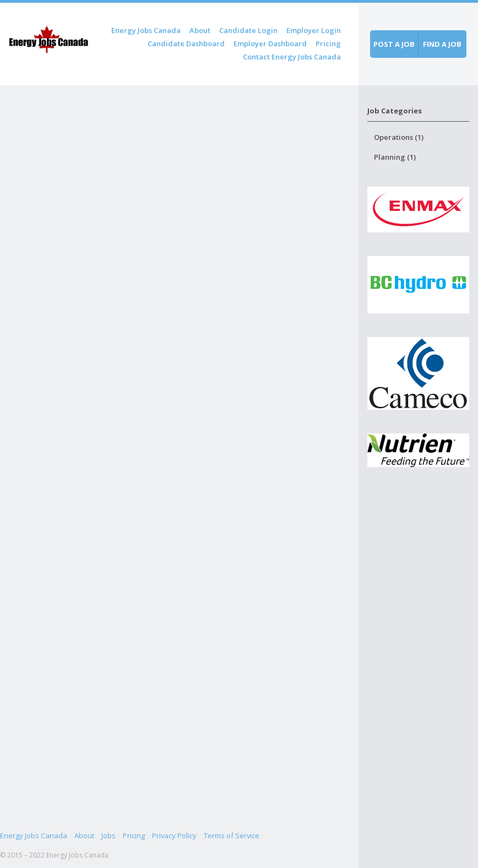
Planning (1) (395, 157)
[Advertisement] (418, 682)
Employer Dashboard (270, 44)
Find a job (442, 44)
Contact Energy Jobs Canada (292, 57)
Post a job (394, 44)
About (200, 30)
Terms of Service (232, 836)
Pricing (328, 44)
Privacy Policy (174, 836)
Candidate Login (248, 30)
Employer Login (314, 30)
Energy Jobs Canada (146, 30)
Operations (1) (399, 137)
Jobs (108, 836)
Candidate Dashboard (186, 44)
